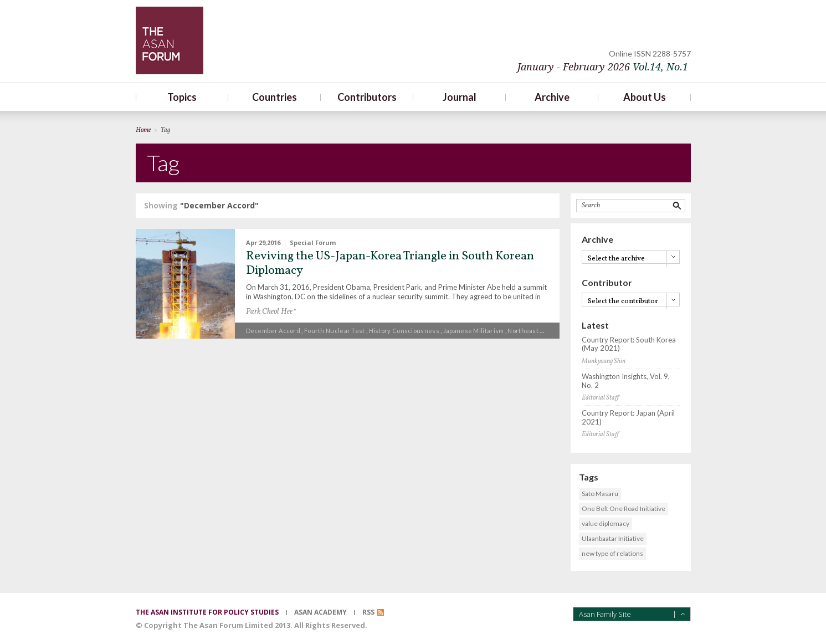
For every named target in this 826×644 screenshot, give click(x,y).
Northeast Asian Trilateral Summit (558, 331)
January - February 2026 (603, 67)
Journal (460, 97)
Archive (552, 97)
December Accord (273, 331)
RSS (368, 612)
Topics (182, 97)
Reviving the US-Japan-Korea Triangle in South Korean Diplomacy (390, 264)
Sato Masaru (600, 494)
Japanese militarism (474, 331)
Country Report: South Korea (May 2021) (629, 344)
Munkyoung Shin (604, 361)
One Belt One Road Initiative (624, 508)
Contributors (367, 97)
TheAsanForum (170, 40)
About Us (645, 97)
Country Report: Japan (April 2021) (628, 418)
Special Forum (313, 242)
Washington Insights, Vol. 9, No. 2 (626, 381)
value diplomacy (606, 523)
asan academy (320, 612)
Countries (275, 97)
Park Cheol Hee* (271, 312)
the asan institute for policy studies (207, 612)
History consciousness (404, 331)
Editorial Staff (600, 398)
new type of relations (612, 553)
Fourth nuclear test (335, 331)
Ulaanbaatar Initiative (613, 538)
